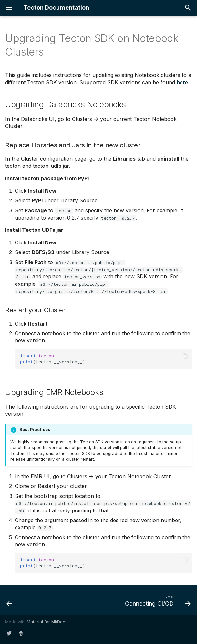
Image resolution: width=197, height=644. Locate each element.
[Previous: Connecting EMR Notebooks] (10, 600)
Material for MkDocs (47, 622)
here (182, 82)
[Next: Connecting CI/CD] (157, 600)
